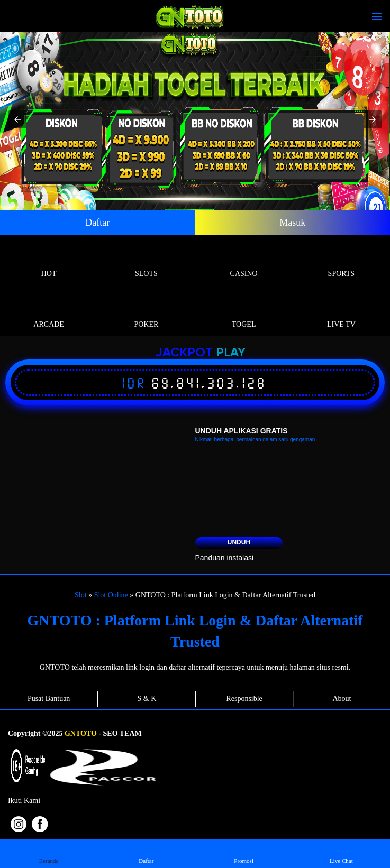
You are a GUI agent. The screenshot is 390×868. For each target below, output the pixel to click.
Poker (146, 312)
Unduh (239, 542)
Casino (244, 261)
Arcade (49, 312)
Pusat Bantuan (49, 699)
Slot (81, 595)
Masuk (292, 223)
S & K (147, 699)
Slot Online (111, 595)
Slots (146, 261)
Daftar (97, 223)
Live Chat (341, 853)
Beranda (48, 853)
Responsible (244, 699)
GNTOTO (81, 733)
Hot (49, 261)
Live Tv (341, 312)
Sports (341, 261)
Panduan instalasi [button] (225, 558)
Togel (244, 312)
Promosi (244, 853)
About (342, 699)
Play (231, 353)
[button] (17, 119)
